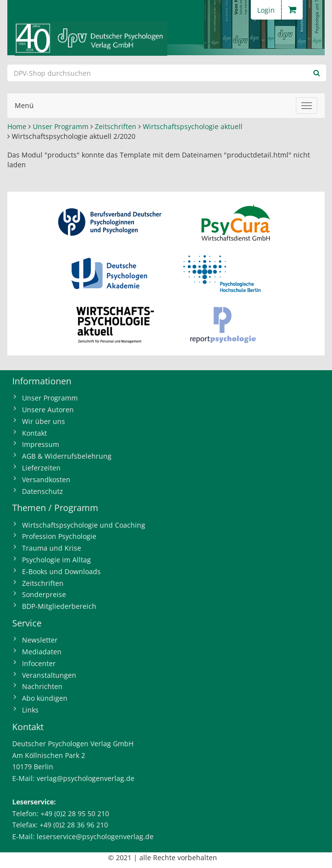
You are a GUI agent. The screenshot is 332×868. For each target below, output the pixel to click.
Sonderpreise (44, 594)
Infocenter (39, 663)
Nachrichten (42, 686)
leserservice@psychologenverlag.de (95, 836)
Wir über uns (44, 421)
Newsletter (40, 640)
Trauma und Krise (52, 548)
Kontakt (34, 433)
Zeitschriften (116, 126)
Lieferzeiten (41, 468)
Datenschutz (43, 491)
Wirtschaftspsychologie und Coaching (84, 525)
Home (17, 126)
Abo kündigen (45, 698)
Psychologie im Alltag (56, 560)
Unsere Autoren (48, 410)
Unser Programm (61, 126)
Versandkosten (46, 479)
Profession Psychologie (59, 536)
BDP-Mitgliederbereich (59, 606)
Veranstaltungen (49, 675)
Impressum (41, 444)
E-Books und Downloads (61, 571)
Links (30, 710)
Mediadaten (42, 652)
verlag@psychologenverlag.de (86, 778)
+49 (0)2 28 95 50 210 (75, 813)
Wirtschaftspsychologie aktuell (193, 126)
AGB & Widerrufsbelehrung (67, 456)
